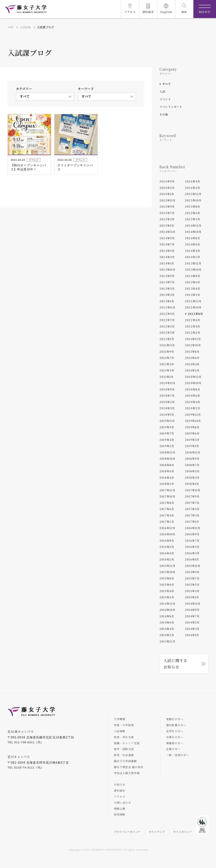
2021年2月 (192, 370)
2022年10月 (193, 307)
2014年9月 (192, 610)
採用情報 (120, 814)
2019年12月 (193, 415)
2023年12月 (193, 263)
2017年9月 (192, 496)
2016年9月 (192, 534)
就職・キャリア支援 (127, 743)
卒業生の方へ (175, 737)
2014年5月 (192, 622)
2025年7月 (167, 213)
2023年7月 (167, 282)
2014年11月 (193, 604)
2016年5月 (192, 547)
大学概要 (120, 719)
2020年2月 (193, 408)
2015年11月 (193, 566)
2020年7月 (167, 396)
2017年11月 (193, 490)
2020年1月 (167, 415)
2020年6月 (193, 396)
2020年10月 (193, 383)
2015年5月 (192, 585)
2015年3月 (192, 591)
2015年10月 (168, 572)
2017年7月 (192, 503)
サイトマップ (157, 832)
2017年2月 (167, 522)
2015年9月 (192, 572)
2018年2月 (167, 484)
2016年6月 (167, 547)
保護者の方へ (175, 743)
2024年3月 (167, 257)
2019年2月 (167, 446)
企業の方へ (173, 749)
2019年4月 (167, 440)
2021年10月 (193, 345)
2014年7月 (192, 616)
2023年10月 (193, 270)
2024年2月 (193, 257)
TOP (11, 27)
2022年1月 (167, 339)
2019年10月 (193, 421)
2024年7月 (167, 244)
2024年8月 (193, 238)
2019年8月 (192, 427)
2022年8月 (195, 314)
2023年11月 (168, 270)
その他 (164, 114)
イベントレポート (171, 107)
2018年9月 (192, 459)
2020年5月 (167, 402)
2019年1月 (192, 446)
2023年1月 (167, 301)
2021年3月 (167, 370)
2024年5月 (167, 251)
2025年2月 (193, 219)
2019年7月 (167, 433)
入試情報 (25, 27)
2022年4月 (193, 326)
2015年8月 (167, 578)
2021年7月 (167, 358)
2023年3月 (167, 295)
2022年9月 (167, 314)
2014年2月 (167, 635)
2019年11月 (167, 421)
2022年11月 (168, 307)
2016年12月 (168, 528)
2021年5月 (167, 364)
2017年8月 (167, 503)
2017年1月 (192, 522)
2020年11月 (168, 383)
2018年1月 (192, 484)
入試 (162, 91)
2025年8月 (193, 207)
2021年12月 (193, 339)
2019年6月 (192, 433)
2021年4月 (192, 364)
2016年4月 (167, 553)
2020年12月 (193, 377)
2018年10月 (168, 459)
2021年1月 (167, 377)
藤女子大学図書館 (125, 761)
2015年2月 (167, 597)
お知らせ (120, 784)
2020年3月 (167, 408)
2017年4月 (167, 515)
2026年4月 (193, 181)
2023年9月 (167, 276)
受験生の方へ (175, 719)
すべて (167, 84)
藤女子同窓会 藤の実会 (129, 767)
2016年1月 (192, 559)
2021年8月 (192, 352)
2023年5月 (167, 289)
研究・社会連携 (124, 755)
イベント (165, 99)
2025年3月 (167, 219)
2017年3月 (192, 515)
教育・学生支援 (124, 737)
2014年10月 (168, 610)
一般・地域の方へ (178, 755)
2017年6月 (167, 509)
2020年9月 (167, 389)
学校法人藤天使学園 (127, 773)
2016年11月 (193, 528)
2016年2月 (167, 559)
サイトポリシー (183, 832)
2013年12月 (168, 641)
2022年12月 (193, 301)
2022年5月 (167, 326)
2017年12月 (168, 490)
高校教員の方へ (176, 725)
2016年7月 (192, 541)
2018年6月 (167, 471)
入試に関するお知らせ (175, 664)
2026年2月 (193, 188)
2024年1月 (167, 263)
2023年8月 (193, 276)
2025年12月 (193, 194)
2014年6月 (167, 622)
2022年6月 (193, 320)
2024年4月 (193, 251)
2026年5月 (167, 181)
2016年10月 (168, 534)
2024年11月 (168, 232)
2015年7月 (192, 578)
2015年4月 (167, 591)
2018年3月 (192, 478)
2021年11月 (167, 345)
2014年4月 (167, 629)
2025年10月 (193, 200)
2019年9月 (167, 427)
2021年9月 (167, 352)
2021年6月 (192, 358)
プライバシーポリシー (127, 832)
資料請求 (120, 791)
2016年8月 (167, 541)
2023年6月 (193, 282)
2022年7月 (167, 320)
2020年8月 (193, 389)
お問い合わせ (123, 803)
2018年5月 (192, 471)
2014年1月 (192, 635)
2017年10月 (168, 496)
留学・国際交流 (124, 749)
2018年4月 (167, 478)
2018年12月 (168, 452)
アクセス (120, 797)
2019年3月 (192, 440)
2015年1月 (192, 597)
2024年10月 (193, 232)
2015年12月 (168, 566)
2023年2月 (193, 295)
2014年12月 (168, 604)
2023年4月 (193, 289)
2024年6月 (193, 244)
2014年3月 (192, 629)
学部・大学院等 (124, 725)
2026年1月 (167, 194)
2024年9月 (167, 238)
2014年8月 (167, 616)
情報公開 (120, 809)
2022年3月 (167, 333)
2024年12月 (193, 226)
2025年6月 (193, 213)
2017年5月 (192, 509)
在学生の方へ (175, 731)
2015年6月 (167, 585)
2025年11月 (168, 200)
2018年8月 (167, 465)
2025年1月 (167, 226)
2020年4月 (193, 402)
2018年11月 (193, 452)
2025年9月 (167, 207)
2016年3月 (192, 553)
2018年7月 (192, 465)
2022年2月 (193, 333)
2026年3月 (167, 188)
